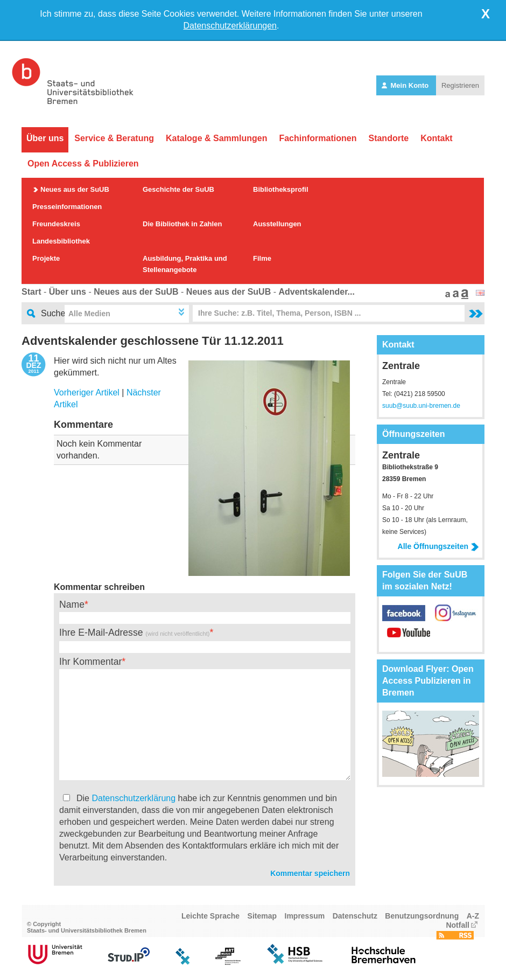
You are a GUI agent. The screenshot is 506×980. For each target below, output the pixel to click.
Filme (262, 258)
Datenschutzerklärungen (230, 26)
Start (31, 292)
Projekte (46, 258)
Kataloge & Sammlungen (216, 138)
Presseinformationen (67, 207)
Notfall (458, 925)
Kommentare (83, 425)
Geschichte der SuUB (178, 189)
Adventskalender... (316, 292)
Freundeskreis (56, 224)
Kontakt (437, 138)
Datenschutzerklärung (133, 798)
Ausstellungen (277, 224)
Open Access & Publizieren (83, 164)
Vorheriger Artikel (87, 392)
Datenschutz (355, 916)
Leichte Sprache (210, 916)
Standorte (388, 138)
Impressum (305, 916)
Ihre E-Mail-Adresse (134, 633)
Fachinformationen (318, 138)
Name (72, 604)
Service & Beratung (114, 138)
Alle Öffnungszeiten (438, 546)
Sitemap (262, 916)
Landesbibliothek (61, 241)
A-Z (473, 916)
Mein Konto (406, 85)
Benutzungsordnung (422, 916)
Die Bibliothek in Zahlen (182, 224)
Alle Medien (89, 314)
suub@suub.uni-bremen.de (421, 406)
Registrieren (460, 85)
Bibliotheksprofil (281, 189)
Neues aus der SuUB (75, 189)
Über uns (45, 138)
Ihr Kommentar (90, 662)
